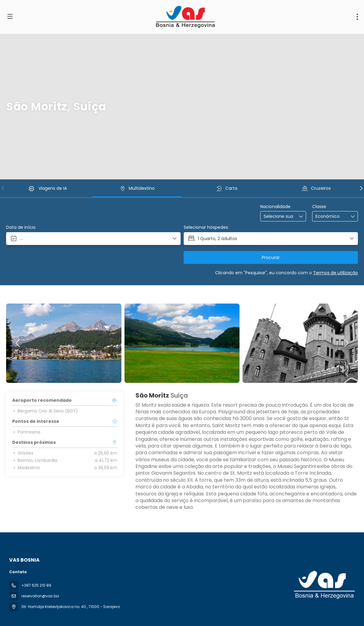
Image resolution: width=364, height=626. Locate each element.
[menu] (357, 17)
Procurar (271, 257)
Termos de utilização (335, 273)
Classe (319, 207)
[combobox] (279, 216)
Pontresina (26, 432)
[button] (3, 188)
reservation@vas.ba (40, 596)
